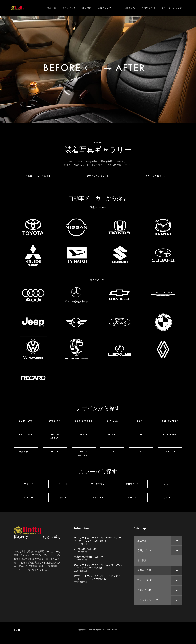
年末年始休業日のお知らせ (89, 557)
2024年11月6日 (80, 571)
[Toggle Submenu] (177, 541)
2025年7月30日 (80, 544)
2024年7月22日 (80, 582)
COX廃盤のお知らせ (85, 549)
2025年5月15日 (80, 552)
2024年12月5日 (80, 560)
